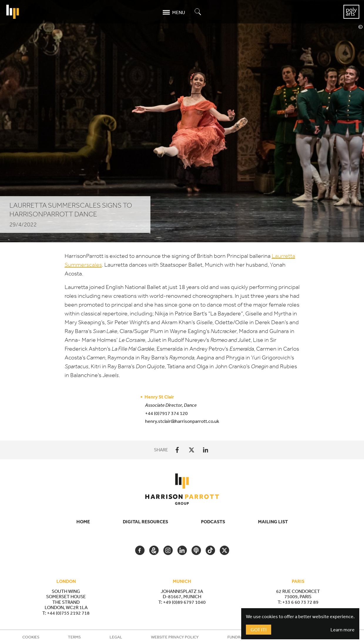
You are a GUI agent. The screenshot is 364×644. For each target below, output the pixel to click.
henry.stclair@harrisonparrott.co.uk (182, 421)
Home (83, 522)
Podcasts (213, 522)
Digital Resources (145, 522)
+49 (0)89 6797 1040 (184, 602)
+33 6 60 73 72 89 (300, 602)
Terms (74, 637)
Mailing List (273, 522)
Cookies (31, 637)
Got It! (259, 630)
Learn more (343, 630)
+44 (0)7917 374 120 (166, 413)
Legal (116, 637)
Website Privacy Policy (175, 637)
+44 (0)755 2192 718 (68, 613)
